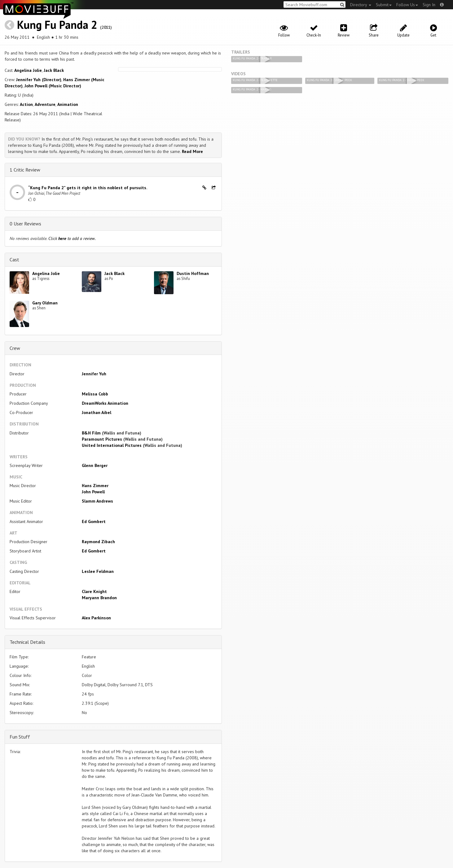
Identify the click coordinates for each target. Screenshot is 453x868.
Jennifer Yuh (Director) (39, 80)
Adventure (45, 104)
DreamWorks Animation (105, 403)
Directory (361, 5)
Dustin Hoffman (193, 273)
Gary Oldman (45, 303)
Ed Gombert (94, 521)
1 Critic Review (25, 170)
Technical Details (27, 642)
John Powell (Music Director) (53, 86)
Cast (14, 260)
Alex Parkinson (96, 618)
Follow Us (407, 5)
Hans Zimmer (95, 486)
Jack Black (54, 70)
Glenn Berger (95, 465)
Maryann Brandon (99, 598)
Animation (68, 104)
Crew (15, 348)
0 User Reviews (25, 224)
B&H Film (91, 433)
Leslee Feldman (98, 571)
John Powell (93, 492)
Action (26, 104)
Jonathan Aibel (97, 412)
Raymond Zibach (98, 542)
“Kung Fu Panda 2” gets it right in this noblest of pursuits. (88, 188)
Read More (192, 151)
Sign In (429, 5)
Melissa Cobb (95, 394)
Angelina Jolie (28, 70)
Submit (384, 5)
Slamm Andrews (97, 501)
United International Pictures (112, 445)
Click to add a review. (72, 238)
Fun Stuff (20, 737)
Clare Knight (94, 591)
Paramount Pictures (102, 439)
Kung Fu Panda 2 (57, 25)
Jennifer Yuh (94, 374)
